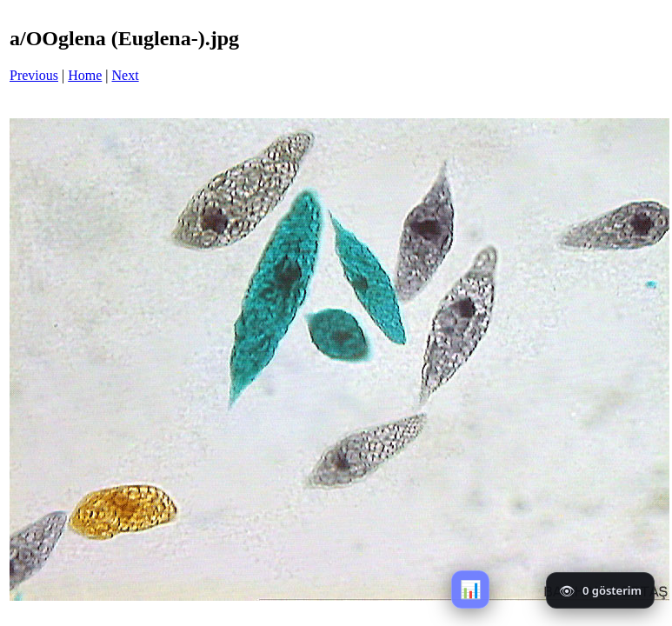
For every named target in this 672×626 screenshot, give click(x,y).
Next (126, 75)
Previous (34, 75)
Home (85, 75)
